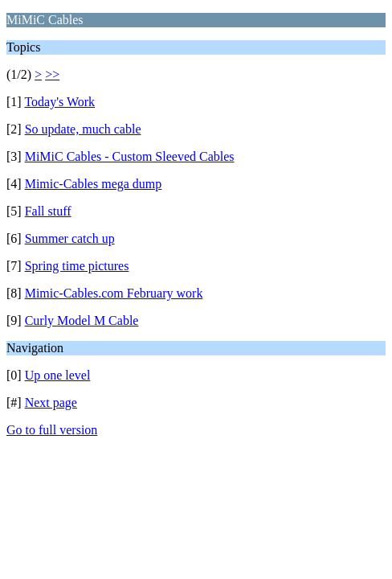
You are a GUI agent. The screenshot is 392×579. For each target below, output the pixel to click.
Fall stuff (48, 211)
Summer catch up (70, 238)
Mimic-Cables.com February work (114, 293)
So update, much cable (83, 129)
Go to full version (52, 430)
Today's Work (59, 102)
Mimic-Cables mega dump (94, 184)
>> (52, 74)
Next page (51, 402)
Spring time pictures (77, 266)
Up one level (58, 375)
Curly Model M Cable (82, 320)
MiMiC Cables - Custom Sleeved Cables (130, 156)
